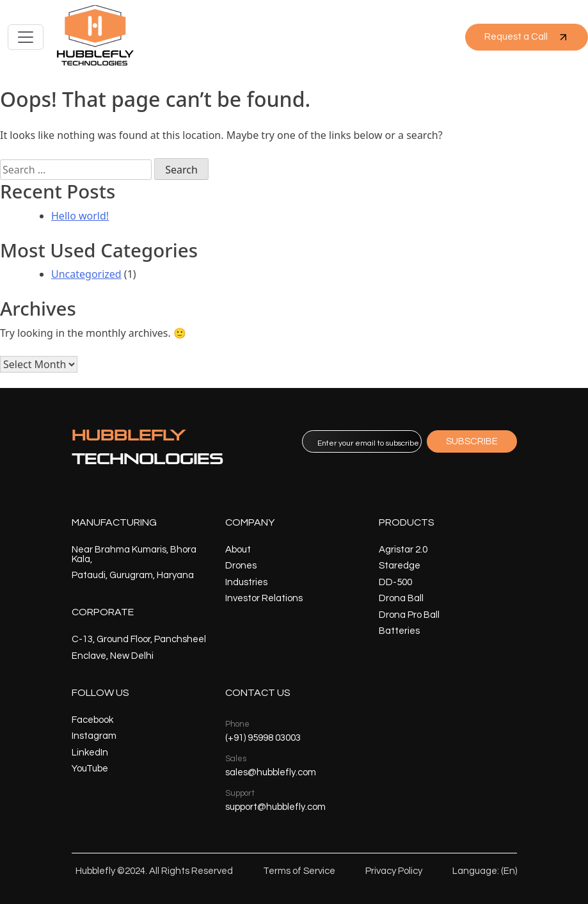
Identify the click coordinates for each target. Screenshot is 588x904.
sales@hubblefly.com (271, 772)
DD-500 (395, 582)
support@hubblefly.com (275, 807)
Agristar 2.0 (403, 550)
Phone (237, 724)
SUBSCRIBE (472, 441)
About (238, 550)
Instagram (94, 736)
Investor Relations (264, 598)
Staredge (400, 566)
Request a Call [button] (527, 37)
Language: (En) (485, 871)
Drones (241, 566)
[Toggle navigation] (26, 37)
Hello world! (80, 216)
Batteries (399, 631)
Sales (236, 759)
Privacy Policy (394, 871)
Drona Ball (401, 598)
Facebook (92, 720)
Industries (246, 582)
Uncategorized (86, 274)
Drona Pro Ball (409, 615)
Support (240, 793)
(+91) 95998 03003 (263, 738)
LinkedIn (90, 753)
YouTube (90, 769)
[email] (362, 441)
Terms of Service (299, 871)
